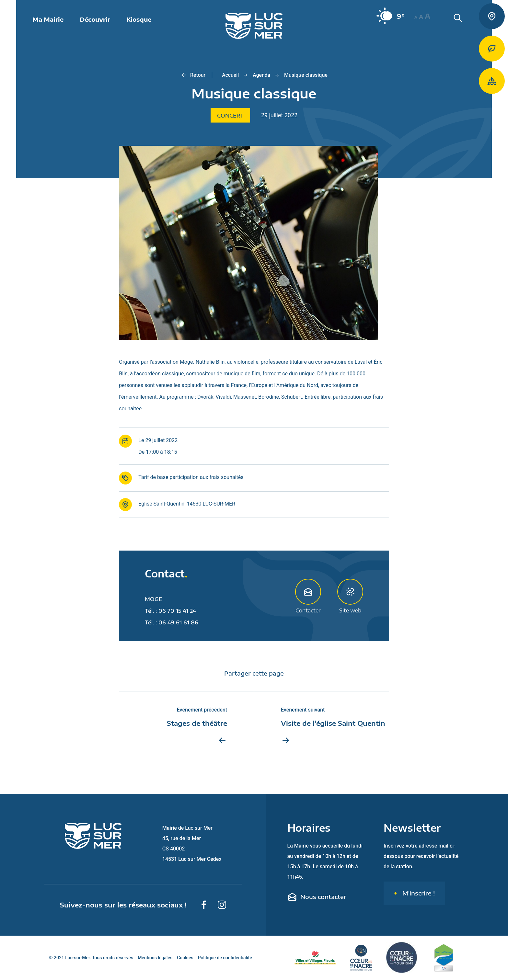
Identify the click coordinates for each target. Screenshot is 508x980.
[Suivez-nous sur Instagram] (222, 905)
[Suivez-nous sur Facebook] (204, 905)
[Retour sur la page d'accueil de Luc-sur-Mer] (254, 26)
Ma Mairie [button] (48, 19)
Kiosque (139, 19)
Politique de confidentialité (225, 958)
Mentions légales (155, 958)
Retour (193, 75)
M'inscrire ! (418, 893)
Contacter (308, 596)
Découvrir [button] (95, 19)
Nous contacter (317, 897)
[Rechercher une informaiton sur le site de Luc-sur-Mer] (469, 26)
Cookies (185, 958)
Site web (350, 596)
